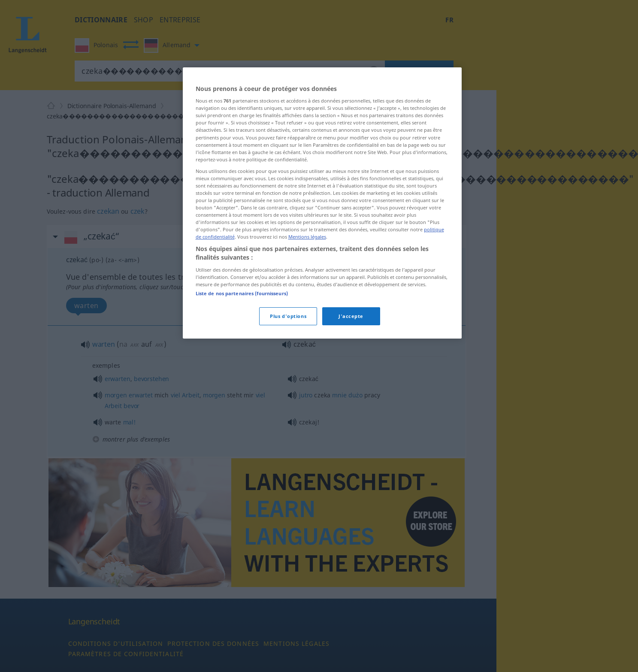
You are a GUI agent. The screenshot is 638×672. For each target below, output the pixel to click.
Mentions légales (307, 237)
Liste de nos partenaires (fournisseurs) (242, 293)
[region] (322, 203)
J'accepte (351, 316)
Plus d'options (288, 316)
